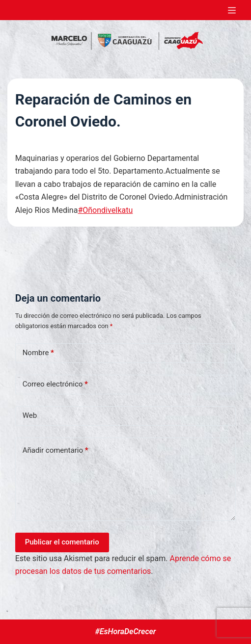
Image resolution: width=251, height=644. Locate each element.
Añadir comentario (56, 451)
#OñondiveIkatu (105, 210)
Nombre (38, 353)
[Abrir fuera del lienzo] (232, 10)
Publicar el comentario (62, 542)
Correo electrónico (55, 384)
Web (30, 415)
